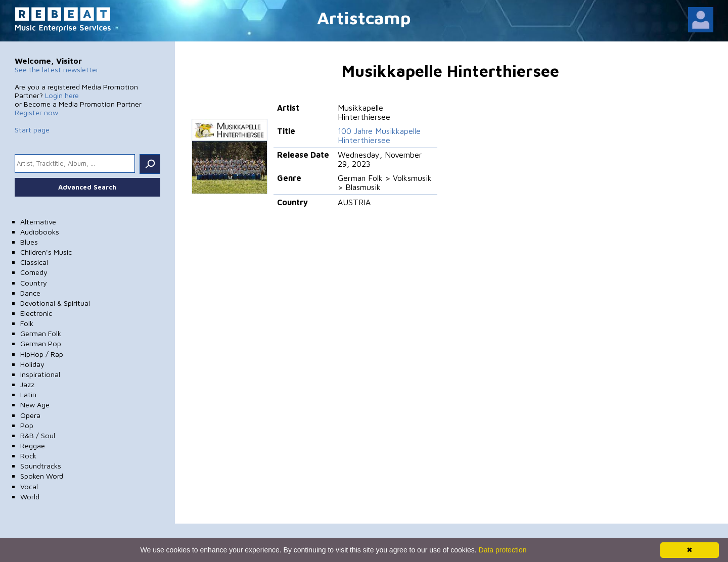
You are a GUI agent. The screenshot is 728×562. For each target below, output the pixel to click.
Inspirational (40, 374)
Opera (30, 415)
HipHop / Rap (42, 354)
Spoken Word (42, 476)
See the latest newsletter (57, 69)
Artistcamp (364, 17)
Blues (29, 242)
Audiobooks (40, 232)
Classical (34, 262)
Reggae (33, 446)
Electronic (36, 313)
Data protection (503, 550)
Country (34, 283)
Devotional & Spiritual (55, 303)
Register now (36, 112)
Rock (28, 456)
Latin (28, 394)
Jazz (27, 384)
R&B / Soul (38, 435)
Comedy (34, 272)
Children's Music (46, 252)
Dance (30, 293)
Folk (27, 323)
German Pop (41, 343)
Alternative (38, 222)
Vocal (29, 486)
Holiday (32, 364)
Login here (62, 95)
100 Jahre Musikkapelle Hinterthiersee (379, 135)
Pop (27, 425)
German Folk (41, 333)
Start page (32, 130)
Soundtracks (41, 466)
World (30, 497)
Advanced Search (87, 187)
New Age (35, 405)
